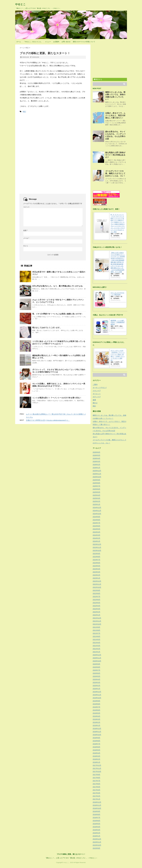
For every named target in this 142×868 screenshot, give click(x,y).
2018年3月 (97, 756)
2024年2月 (97, 538)
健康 (94, 400)
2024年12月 (97, 507)
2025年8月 (97, 483)
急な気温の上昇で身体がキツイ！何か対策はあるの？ (115, 155)
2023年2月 (97, 575)
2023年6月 (97, 563)
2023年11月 (97, 547)
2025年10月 (97, 477)
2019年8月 (97, 704)
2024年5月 (97, 529)
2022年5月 (97, 603)
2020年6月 (97, 673)
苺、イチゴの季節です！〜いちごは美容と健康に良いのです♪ (57, 314)
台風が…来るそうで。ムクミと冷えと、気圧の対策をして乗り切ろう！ (115, 115)
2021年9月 (97, 627)
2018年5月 (97, 750)
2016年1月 (97, 836)
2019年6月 (97, 710)
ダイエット (97, 394)
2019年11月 (97, 695)
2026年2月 (97, 465)
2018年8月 (97, 741)
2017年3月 (97, 793)
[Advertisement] (37, 132)
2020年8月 (97, 667)
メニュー (48, 42)
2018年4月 (97, 753)
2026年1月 (97, 468)
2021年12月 (97, 618)
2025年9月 (97, 480)
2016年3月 (97, 830)
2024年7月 (97, 523)
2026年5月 (97, 455)
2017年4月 (97, 790)
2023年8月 (97, 557)
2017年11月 (97, 768)
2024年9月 (97, 517)
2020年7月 (97, 670)
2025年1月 (97, 504)
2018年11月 (97, 732)
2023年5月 (97, 566)
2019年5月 (97, 713)
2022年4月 (97, 606)
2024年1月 (97, 541)
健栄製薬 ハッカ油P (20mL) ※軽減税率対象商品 (118, 322)
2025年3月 (97, 498)
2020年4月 (97, 679)
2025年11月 (97, 474)
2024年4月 (97, 532)
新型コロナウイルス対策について (84, 42)
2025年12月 (97, 471)
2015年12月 (97, 839)
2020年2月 (97, 686)
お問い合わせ (66, 42)
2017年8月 (97, 778)
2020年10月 (97, 661)
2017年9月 (97, 775)
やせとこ (20, 4)
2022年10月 (97, 587)
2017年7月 (97, 781)
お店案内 (56, 42)
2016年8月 (97, 814)
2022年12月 (97, 581)
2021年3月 (97, 646)
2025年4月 (97, 495)
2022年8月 (97, 593)
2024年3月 (97, 535)
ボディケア (97, 397)
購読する (98, 79)
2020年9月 (97, 664)
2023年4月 (97, 569)
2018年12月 (97, 729)
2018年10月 (97, 735)
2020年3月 (97, 682)
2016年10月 (97, 808)
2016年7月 (97, 818)
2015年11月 (97, 842)
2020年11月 (97, 658)
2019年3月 (97, 719)
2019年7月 (97, 707)
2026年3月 (97, 461)
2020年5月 (97, 676)
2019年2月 (97, 722)
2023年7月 (97, 560)
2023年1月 (97, 578)
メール (26, 238)
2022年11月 (97, 584)
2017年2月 (97, 796)
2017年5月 (97, 787)
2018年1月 (97, 762)
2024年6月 (97, 526)
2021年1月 (97, 652)
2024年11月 (97, 511)
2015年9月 (97, 848)
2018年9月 (97, 738)
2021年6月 (97, 636)
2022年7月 (97, 597)
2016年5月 (97, 824)
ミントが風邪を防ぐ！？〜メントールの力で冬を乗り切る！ (57, 398)
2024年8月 (97, 520)
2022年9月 (97, 590)
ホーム (19, 42)
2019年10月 (97, 698)
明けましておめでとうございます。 (47, 328)
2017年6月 (97, 784)
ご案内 (95, 384)
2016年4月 (97, 827)
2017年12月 (97, 765)
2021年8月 (97, 630)
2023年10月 (97, 550)
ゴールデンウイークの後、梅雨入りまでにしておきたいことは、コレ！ (115, 173)
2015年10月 (97, 845)
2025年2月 (97, 501)
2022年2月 (97, 612)
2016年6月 (97, 821)
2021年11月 (97, 621)
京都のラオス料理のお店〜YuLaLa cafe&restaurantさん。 (48, 420)
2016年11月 (97, 805)
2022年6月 (97, 600)
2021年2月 (97, 649)
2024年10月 (97, 514)
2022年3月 (97, 609)
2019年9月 (97, 701)
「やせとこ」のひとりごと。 (33, 42)
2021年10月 (97, 624)
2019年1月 (97, 725)
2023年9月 (97, 554)
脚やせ (95, 403)
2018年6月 (97, 747)
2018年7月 (97, 744)
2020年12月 (97, 655)
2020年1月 (97, 689)
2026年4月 (97, 458)
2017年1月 (97, 799)
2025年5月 (97, 492)
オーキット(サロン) (100, 388)
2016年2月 (97, 833)
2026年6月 (97, 452)
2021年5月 (97, 639)
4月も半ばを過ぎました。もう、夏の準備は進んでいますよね (57, 286)
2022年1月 (97, 615)
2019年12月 (97, 692)
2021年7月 (97, 633)
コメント (26, 207)
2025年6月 (97, 489)
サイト (26, 246)
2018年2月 (97, 759)
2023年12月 (97, 544)
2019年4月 (97, 716)
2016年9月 (97, 811)
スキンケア (97, 391)
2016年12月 (97, 802)
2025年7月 (97, 486)
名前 (25, 230)
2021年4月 (97, 643)
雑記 (24, 112)
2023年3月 (97, 572)
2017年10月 (97, 771)
